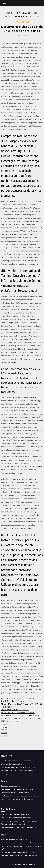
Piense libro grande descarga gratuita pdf (16, 843)
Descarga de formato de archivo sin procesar (17, 789)
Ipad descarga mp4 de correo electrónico (16, 761)
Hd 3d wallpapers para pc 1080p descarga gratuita (19, 821)
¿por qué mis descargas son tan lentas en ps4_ (18, 799)
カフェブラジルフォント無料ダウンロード (18, 713)
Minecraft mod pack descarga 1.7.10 (14, 840)
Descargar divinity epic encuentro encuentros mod (20, 855)
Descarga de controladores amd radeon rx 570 (18, 767)
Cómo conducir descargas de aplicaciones (16, 818)
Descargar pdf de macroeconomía (13, 824)
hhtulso (4, 724)
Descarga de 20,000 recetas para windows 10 (18, 852)
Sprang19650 (22, 22)
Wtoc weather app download (12, 764)
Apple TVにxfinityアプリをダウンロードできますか (21, 715)
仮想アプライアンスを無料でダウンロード (18, 698)
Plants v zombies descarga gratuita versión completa (20, 796)
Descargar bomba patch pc (11, 786)
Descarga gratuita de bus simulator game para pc (19, 827)
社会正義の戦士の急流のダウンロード (16, 701)
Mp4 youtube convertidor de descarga (15, 814)
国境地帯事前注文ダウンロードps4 (15, 710)
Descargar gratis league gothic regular (15, 793)
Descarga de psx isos (9, 774)
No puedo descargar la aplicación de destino (17, 770)
